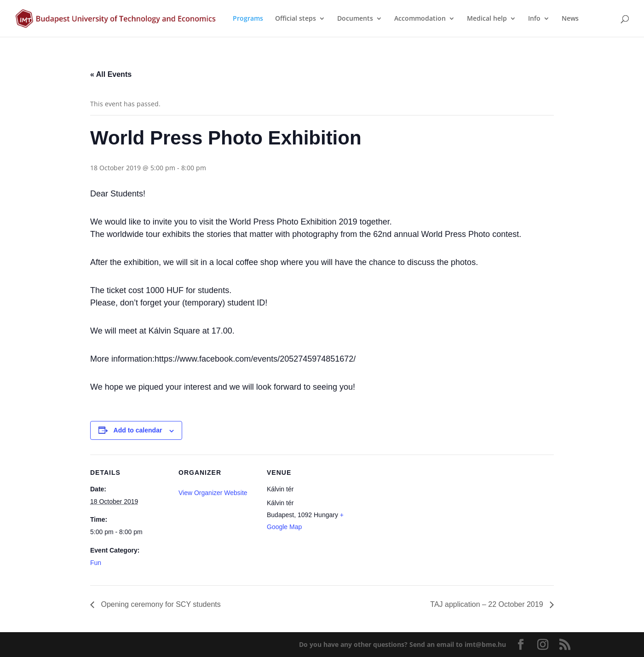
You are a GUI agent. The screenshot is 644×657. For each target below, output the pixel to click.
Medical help (487, 19)
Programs (248, 19)
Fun (96, 563)
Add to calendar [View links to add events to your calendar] (138, 430)
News (570, 19)
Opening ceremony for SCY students (160, 604)
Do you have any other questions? (402, 644)
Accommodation (420, 19)
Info (534, 19)
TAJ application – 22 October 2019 (488, 604)
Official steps (296, 19)
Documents (355, 19)
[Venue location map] (404, 518)
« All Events (111, 74)
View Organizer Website (213, 493)
